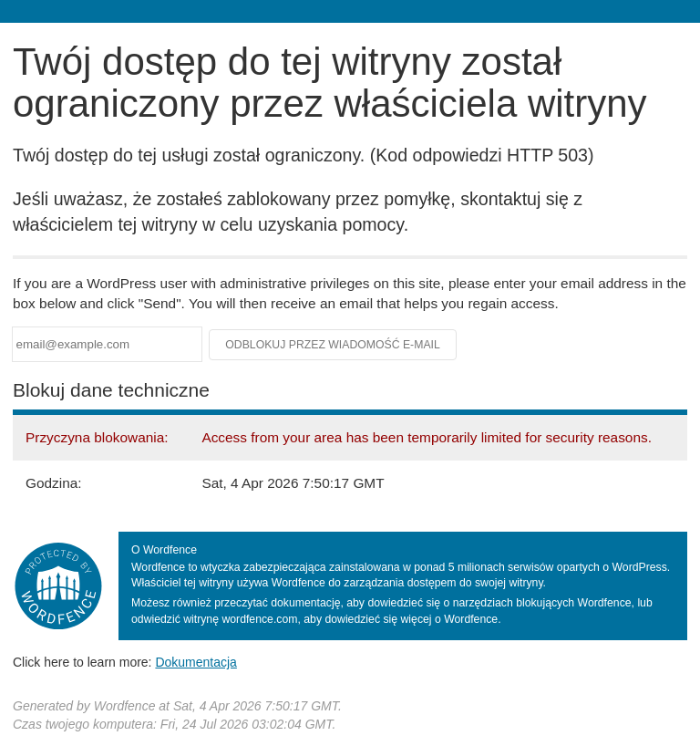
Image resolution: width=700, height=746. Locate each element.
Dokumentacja (196, 662)
